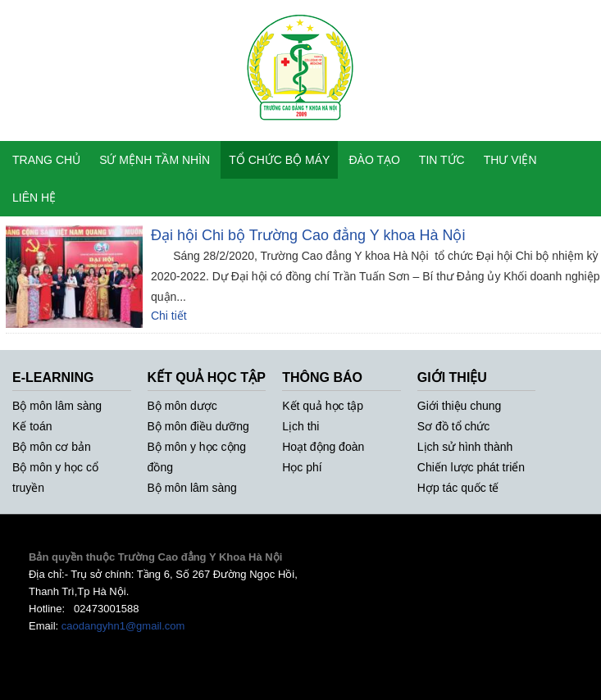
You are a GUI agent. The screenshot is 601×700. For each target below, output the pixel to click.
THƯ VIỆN (510, 160)
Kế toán (32, 426)
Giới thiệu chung (460, 406)
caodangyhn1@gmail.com (123, 626)
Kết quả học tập (323, 406)
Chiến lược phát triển (471, 467)
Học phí (302, 467)
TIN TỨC (442, 160)
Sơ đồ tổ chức (453, 426)
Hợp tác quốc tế (458, 488)
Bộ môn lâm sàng (57, 406)
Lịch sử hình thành (465, 447)
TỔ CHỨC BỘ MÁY (279, 160)
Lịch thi (300, 426)
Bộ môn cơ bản (52, 447)
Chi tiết (169, 316)
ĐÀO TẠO (374, 160)
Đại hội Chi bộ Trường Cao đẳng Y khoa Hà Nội (308, 235)
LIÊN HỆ (34, 198)
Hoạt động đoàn (323, 447)
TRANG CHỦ (46, 160)
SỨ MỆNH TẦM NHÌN (155, 160)
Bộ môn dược (182, 406)
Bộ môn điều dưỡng (198, 426)
